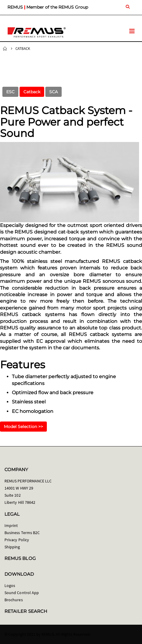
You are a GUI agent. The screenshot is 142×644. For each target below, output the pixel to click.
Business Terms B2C (22, 533)
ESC (10, 92)
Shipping (12, 547)
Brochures (14, 600)
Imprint (11, 525)
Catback (32, 92)
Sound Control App (22, 593)
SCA (54, 92)
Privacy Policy (17, 540)
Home (5, 49)
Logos (10, 585)
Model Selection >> (23, 427)
